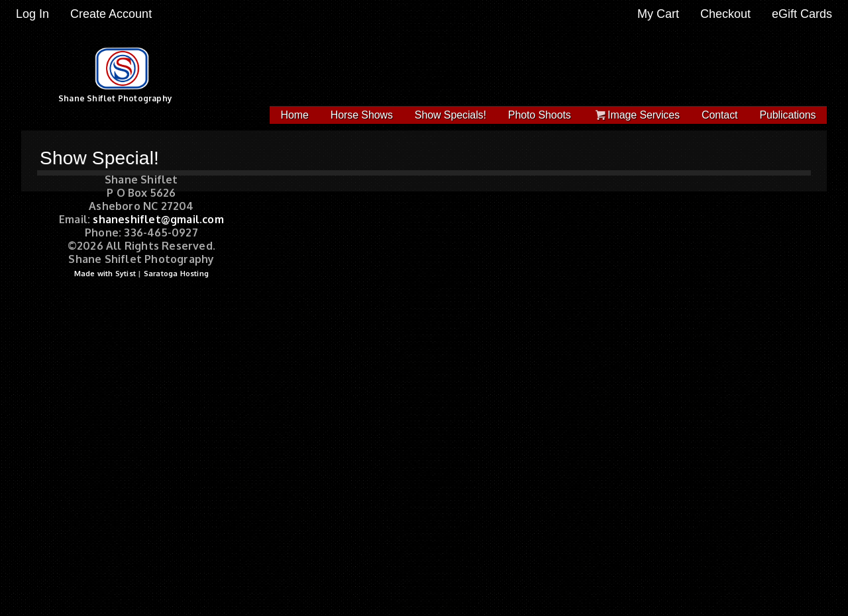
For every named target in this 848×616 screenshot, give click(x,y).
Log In (32, 14)
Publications (787, 115)
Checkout (725, 14)
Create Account (111, 14)
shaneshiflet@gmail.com (158, 219)
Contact (719, 115)
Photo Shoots (540, 115)
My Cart (660, 14)
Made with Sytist (105, 274)
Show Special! (99, 158)
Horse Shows (362, 115)
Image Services (636, 115)
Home (295, 115)
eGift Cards (802, 14)
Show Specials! (450, 115)
